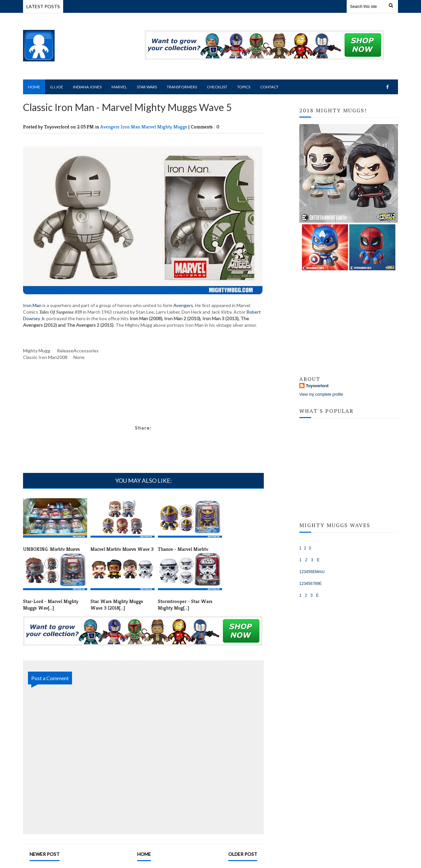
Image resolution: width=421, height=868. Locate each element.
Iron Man (131, 127)
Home (34, 87)
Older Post (243, 854)
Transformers (182, 87)
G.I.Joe (57, 87)
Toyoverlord (317, 386)
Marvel (119, 87)
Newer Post (45, 854)
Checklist (217, 87)
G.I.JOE (306, 542)
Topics (244, 87)
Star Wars (147, 87)
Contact (269, 87)
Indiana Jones (87, 87)
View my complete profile (321, 394)
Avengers (111, 127)
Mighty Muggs (173, 127)
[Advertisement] (143, 403)
